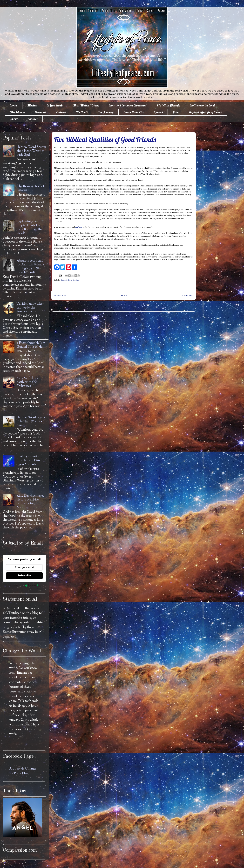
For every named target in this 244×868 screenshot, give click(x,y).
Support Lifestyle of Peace (205, 112)
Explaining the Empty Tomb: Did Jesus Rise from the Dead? (30, 227)
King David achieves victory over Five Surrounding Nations (30, 502)
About (14, 119)
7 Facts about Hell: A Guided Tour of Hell (31, 345)
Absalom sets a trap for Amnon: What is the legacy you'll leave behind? (31, 267)
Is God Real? (55, 105)
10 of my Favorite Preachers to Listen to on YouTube (30, 461)
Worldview (17, 112)
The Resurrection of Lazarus (30, 188)
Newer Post (60, 295)
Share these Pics (134, 112)
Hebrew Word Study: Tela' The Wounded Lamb (31, 421)
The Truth (82, 112)
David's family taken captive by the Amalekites (30, 308)
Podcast (61, 112)
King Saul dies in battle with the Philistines (28, 382)
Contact (33, 119)
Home (14, 105)
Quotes (158, 112)
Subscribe (24, 575)
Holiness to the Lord (202, 105)
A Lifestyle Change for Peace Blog (23, 771)
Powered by (24, 585)
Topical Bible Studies (70, 280)
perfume (79, 227)
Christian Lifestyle (169, 105)
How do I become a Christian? (128, 105)
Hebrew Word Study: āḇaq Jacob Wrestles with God (31, 151)
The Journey (106, 112)
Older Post (188, 295)
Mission (32, 105)
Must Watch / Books (86, 105)
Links (176, 112)
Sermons (40, 112)
